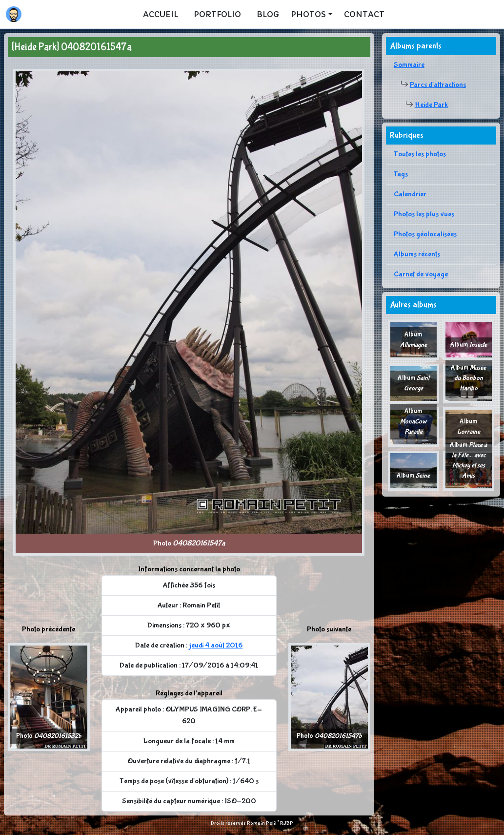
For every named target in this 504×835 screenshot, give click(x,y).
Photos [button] (308, 14)
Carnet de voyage (421, 274)
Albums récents (417, 254)
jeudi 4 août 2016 (216, 645)
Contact (364, 14)
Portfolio (217, 14)
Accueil (161, 14)
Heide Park (431, 105)
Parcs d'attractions (438, 85)
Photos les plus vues (424, 214)
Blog (268, 14)
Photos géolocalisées (425, 234)
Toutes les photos (420, 154)
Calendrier (410, 194)
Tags (401, 174)
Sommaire (409, 65)
